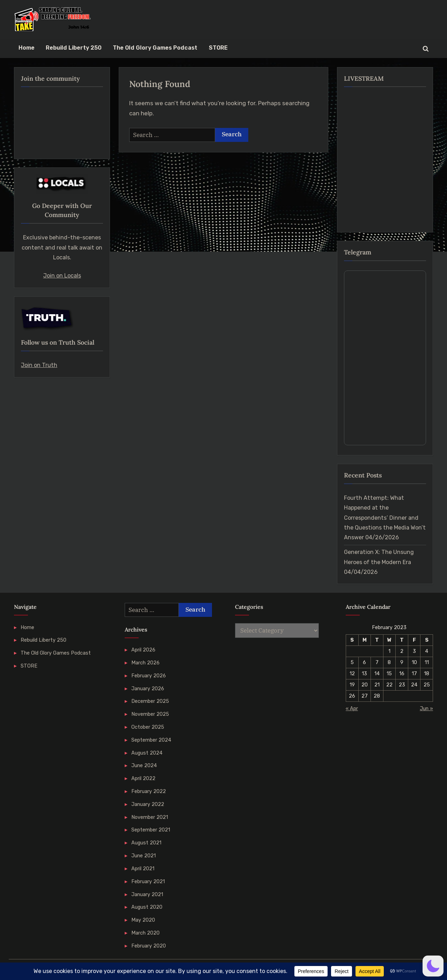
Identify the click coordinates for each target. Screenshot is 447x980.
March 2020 (145, 933)
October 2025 (148, 727)
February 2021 (148, 881)
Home (27, 48)
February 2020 (149, 946)
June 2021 (144, 856)
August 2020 (147, 907)
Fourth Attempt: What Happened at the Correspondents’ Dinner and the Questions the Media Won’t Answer (385, 518)
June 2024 (144, 765)
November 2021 (150, 817)
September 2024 (151, 740)
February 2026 (149, 676)
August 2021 (146, 843)
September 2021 (151, 830)
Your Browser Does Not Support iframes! (385, 358)
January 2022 (148, 804)
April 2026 (143, 650)
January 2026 (148, 689)
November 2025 (150, 714)
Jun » (426, 708)
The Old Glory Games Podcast (155, 48)
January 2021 (147, 894)
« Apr (352, 708)
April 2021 (143, 869)
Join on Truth (39, 365)
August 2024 (147, 753)
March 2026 (145, 663)
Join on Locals (62, 276)
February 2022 (149, 791)
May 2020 (143, 920)
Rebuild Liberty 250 (74, 48)
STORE (218, 48)
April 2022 (143, 778)
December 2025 (150, 701)
